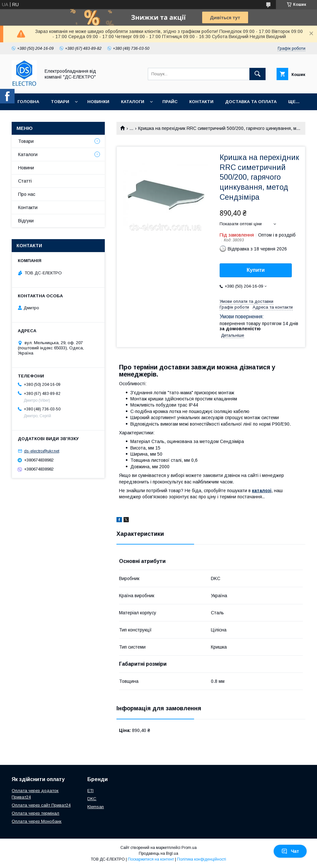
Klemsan (96, 807)
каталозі (262, 491)
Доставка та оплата (251, 102)
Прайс (170, 102)
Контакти (201, 102)
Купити (256, 270)
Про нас (27, 194)
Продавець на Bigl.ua (158, 853)
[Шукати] (257, 74)
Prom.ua (189, 848)
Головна (28, 102)
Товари (60, 102)
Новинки (98, 102)
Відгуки (26, 221)
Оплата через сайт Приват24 (41, 805)
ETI (90, 791)
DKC (92, 799)
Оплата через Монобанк (37, 821)
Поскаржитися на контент (151, 859)
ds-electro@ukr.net (42, 451)
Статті (25, 181)
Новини (26, 168)
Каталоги (133, 102)
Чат (290, 851)
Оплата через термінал (35, 813)
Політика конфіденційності (202, 859)
